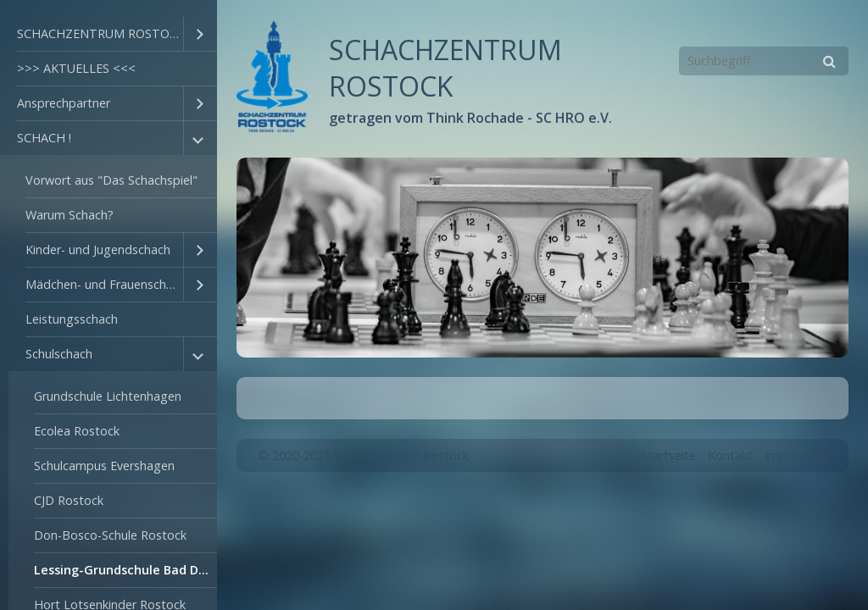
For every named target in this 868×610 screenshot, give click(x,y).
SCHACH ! (44, 138)
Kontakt (730, 455)
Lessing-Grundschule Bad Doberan (125, 570)
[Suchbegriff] (764, 61)
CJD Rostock (69, 500)
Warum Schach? (70, 215)
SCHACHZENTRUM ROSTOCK (100, 33)
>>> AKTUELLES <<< (76, 68)
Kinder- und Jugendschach (98, 250)
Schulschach (59, 354)
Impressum (796, 455)
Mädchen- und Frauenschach (104, 284)
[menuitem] (108, 34)
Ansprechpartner (64, 103)
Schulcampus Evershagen (104, 466)
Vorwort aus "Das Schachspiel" (111, 180)
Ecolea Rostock (77, 431)
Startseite (668, 455)
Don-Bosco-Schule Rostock (110, 535)
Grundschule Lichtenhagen (108, 396)
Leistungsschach (72, 319)
